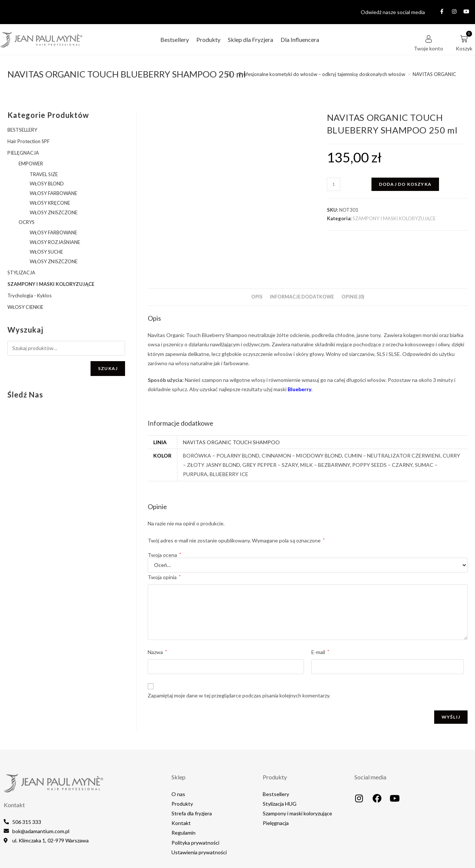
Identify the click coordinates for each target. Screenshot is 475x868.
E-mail (320, 619)
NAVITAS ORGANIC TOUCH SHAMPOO (231, 409)
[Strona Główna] (229, 74)
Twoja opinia (164, 544)
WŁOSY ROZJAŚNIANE (55, 242)
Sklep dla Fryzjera (250, 39)
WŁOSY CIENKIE (25, 307)
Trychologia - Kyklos (30, 296)
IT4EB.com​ (462, 856)
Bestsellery (175, 39)
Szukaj (108, 368)
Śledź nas (25, 395)
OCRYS (27, 222)
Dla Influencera (300, 39)
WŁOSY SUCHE (46, 252)
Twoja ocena (164, 522)
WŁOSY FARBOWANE (53, 193)
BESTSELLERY (22, 130)
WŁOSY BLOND (47, 184)
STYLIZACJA (21, 273)
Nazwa (157, 619)
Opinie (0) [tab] (353, 263)
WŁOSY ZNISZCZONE (54, 212)
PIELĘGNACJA (23, 153)
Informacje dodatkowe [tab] (302, 263)
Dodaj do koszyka (405, 184)
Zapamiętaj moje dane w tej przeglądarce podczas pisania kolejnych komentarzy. (239, 662)
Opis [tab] (257, 263)
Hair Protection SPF (29, 141)
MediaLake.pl (430, 856)
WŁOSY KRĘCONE (50, 203)
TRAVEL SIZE (44, 174)
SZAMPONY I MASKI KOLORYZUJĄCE (394, 218)
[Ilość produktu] (334, 184)
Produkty (208, 39)
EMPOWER (31, 164)
